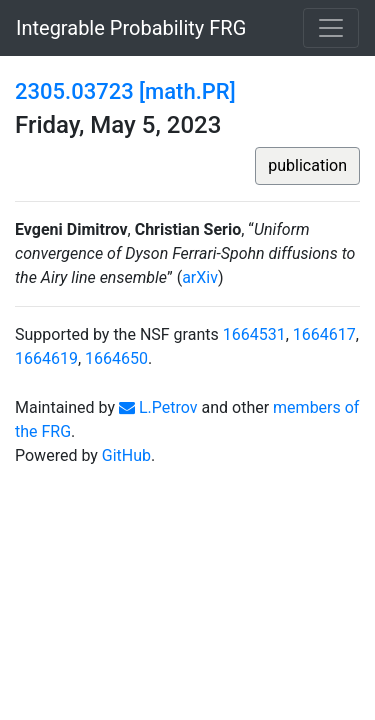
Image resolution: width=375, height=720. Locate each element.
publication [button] (307, 165)
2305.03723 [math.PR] (125, 91)
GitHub (126, 455)
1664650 (116, 358)
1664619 (46, 358)
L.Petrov (158, 407)
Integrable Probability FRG (131, 28)
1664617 (324, 334)
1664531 (254, 334)
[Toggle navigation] (331, 28)
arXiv (200, 277)
